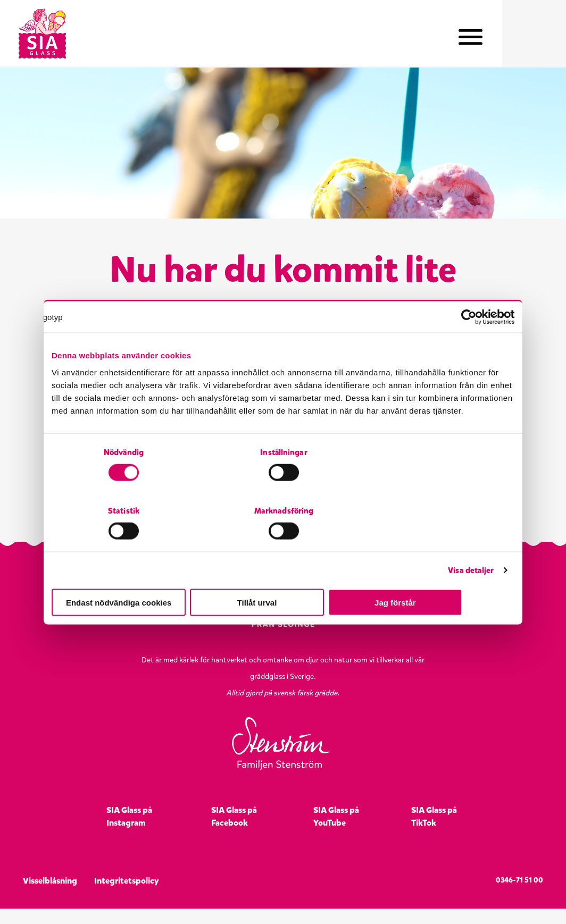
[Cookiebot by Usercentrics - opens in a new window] (468, 346)
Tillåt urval (283, 573)
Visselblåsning (50, 896)
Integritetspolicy (127, 896)
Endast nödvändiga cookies (127, 573)
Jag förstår (439, 573)
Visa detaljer (471, 541)
